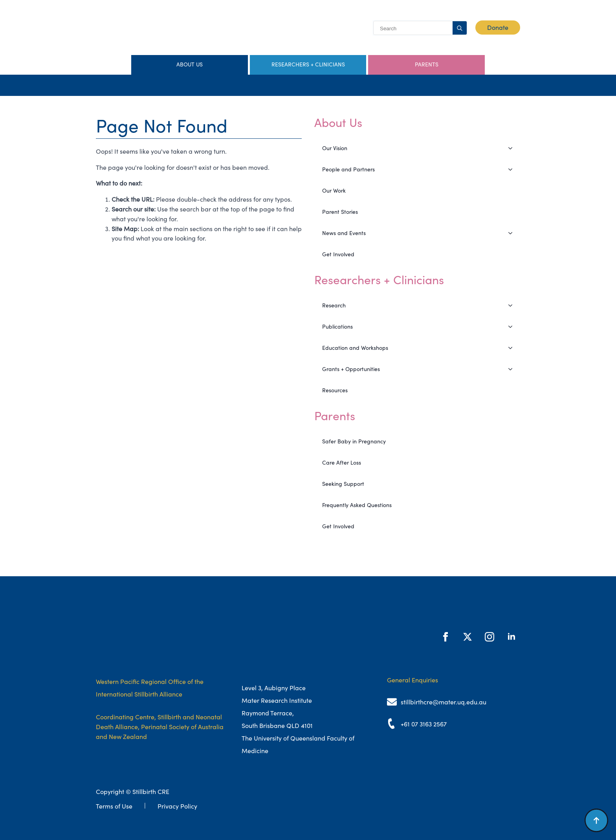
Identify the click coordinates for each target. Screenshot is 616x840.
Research (334, 305)
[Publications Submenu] (513, 327)
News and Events (344, 233)
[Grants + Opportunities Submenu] (513, 369)
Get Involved (338, 254)
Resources (335, 390)
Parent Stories (340, 212)
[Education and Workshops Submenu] (513, 348)
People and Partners (348, 169)
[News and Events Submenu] (513, 233)
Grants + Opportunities (351, 369)
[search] (460, 28)
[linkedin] (511, 637)
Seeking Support (343, 484)
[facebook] (445, 637)
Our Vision (335, 148)
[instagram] (489, 637)
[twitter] (467, 637)
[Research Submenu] (513, 305)
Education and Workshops (355, 348)
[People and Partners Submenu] (513, 169)
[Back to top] (596, 820)
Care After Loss (342, 463)
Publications (337, 327)
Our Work (334, 191)
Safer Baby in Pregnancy (354, 441)
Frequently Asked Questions (357, 505)
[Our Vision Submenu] (513, 148)
